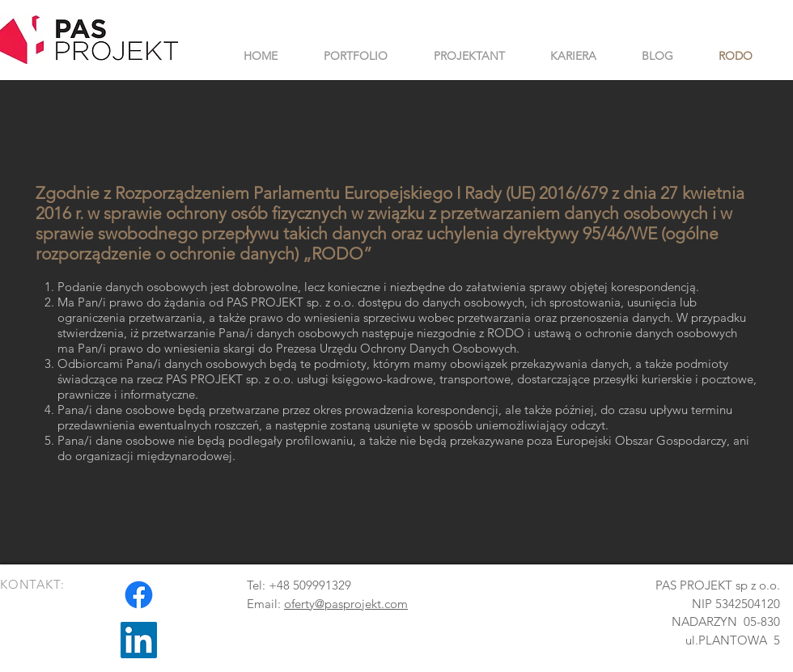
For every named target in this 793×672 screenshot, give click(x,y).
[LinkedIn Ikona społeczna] (139, 640)
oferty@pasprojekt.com (346, 604)
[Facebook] (139, 595)
